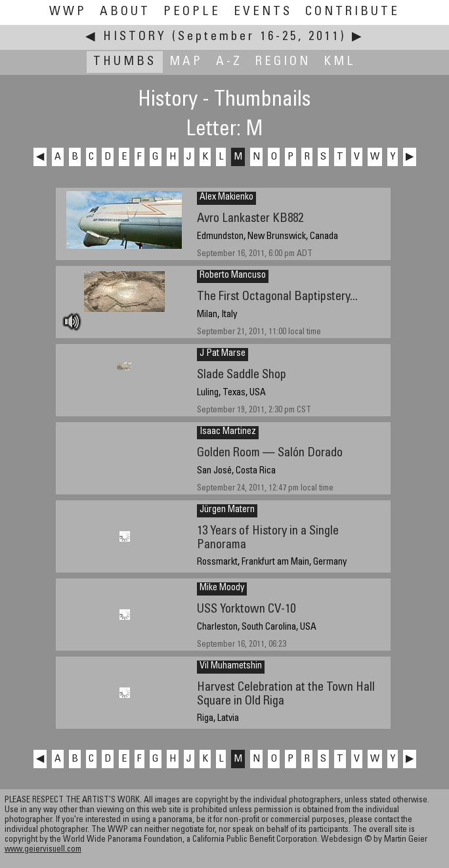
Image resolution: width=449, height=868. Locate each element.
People (192, 12)
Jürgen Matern (227, 510)
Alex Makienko (226, 198)
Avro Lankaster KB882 (250, 219)
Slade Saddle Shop (242, 375)
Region (283, 62)
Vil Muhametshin (231, 666)
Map (186, 62)
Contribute (353, 12)
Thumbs (125, 62)
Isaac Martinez (228, 432)
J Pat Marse (223, 354)
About (125, 12)
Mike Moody (222, 588)
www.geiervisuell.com (43, 850)
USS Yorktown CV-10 (246, 610)
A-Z (229, 62)
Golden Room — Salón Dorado (270, 453)
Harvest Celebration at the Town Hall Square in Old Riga (286, 695)
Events (263, 12)
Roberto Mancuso (233, 276)
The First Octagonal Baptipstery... (277, 297)
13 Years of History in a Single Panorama (268, 538)
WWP (68, 12)
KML (340, 62)
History (135, 37)
